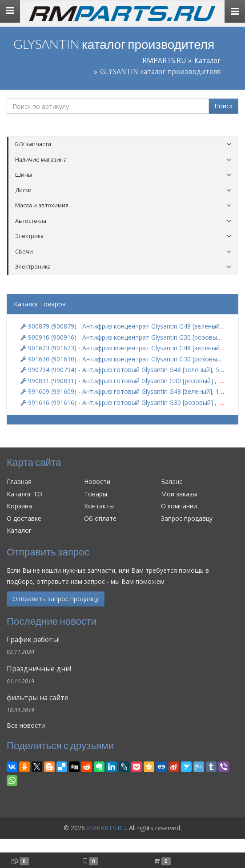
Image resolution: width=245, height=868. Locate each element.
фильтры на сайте (38, 698)
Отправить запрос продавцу (56, 599)
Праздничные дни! (39, 669)
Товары (96, 494)
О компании (179, 506)
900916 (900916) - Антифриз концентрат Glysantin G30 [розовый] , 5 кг (130, 337)
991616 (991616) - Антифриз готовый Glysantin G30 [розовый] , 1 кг (125, 402)
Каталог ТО (24, 494)
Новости (97, 482)
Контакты (99, 506)
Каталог (207, 61)
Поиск (223, 106)
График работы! (33, 640)
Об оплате (100, 518)
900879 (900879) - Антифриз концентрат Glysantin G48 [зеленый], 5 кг (129, 326)
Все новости (26, 725)
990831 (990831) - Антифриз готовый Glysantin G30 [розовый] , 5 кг (125, 381)
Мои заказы (179, 494)
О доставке (24, 518)
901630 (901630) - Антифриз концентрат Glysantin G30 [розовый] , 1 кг (130, 359)
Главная (19, 482)
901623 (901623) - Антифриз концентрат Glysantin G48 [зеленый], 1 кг (129, 348)
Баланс (172, 482)
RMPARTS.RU (164, 61)
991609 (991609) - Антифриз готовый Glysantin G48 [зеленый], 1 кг (124, 391)
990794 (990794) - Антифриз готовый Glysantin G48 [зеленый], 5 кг (124, 370)
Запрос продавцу (187, 518)
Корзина (19, 506)
